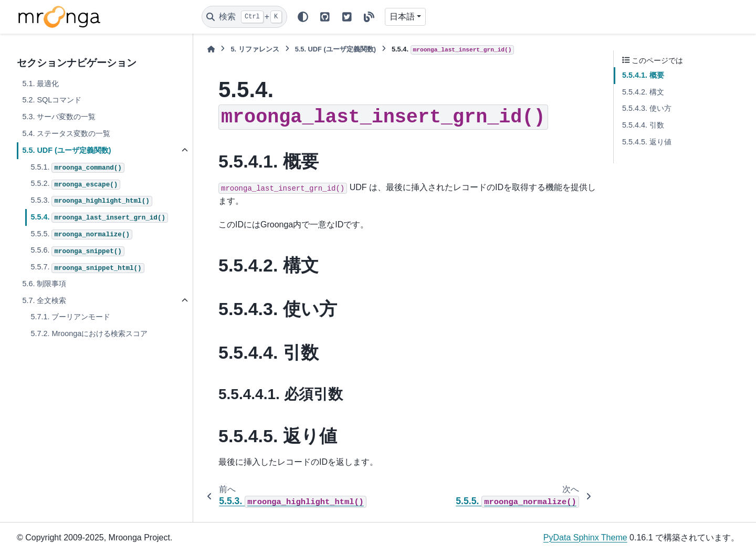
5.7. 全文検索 (44, 300)
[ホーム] (211, 49)
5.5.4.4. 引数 (643, 125)
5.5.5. (81, 235)
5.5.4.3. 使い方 (647, 108)
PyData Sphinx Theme (585, 538)
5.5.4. (99, 218)
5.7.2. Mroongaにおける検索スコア (89, 333)
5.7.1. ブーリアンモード (70, 317)
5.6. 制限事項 (44, 284)
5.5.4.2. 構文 (643, 92)
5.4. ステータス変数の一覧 (66, 133)
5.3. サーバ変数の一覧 (59, 117)
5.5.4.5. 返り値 (647, 142)
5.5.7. (87, 268)
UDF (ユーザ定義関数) (335, 49)
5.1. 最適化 (40, 84)
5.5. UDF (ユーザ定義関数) (66, 150)
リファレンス (255, 49)
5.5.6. (77, 251)
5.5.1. (77, 168)
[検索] (244, 17)
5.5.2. (75, 184)
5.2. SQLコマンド (52, 100)
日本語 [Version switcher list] (402, 17)
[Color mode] (303, 17)
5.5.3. (91, 201)
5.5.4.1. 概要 (643, 75)
